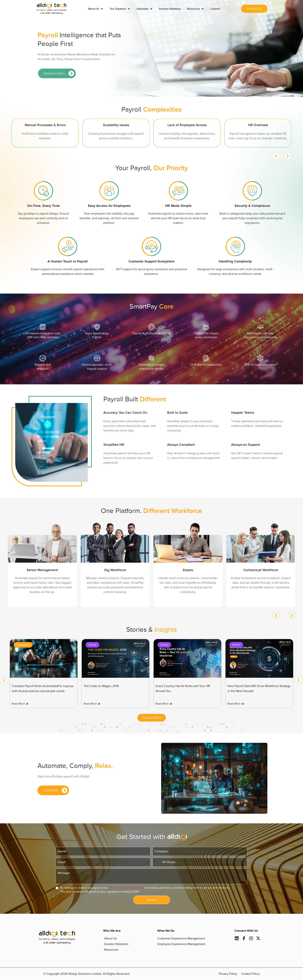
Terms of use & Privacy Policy (126, 888)
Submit (152, 900)
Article (164, 645)
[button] (276, 156)
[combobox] (159, 862)
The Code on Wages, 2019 (173, 686)
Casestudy (95, 645)
